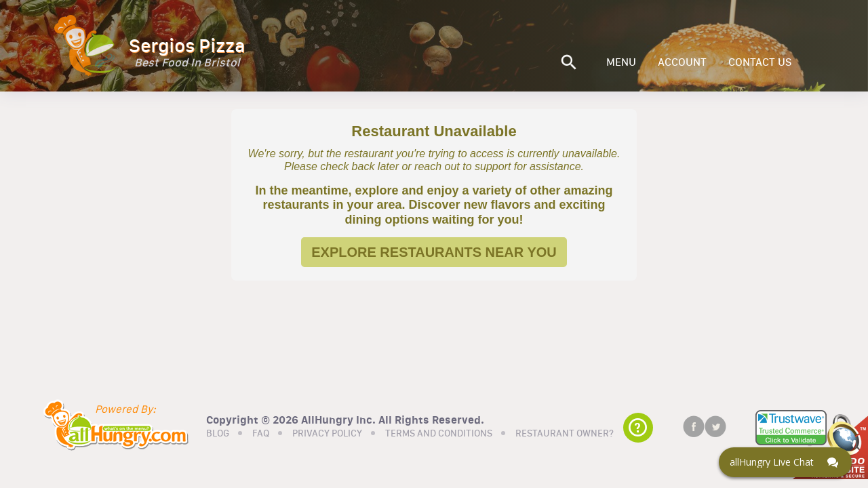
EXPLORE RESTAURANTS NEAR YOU (434, 252)
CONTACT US (760, 62)
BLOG (218, 434)
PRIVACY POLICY (327, 434)
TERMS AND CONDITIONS (439, 434)
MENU (621, 62)
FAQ (261, 434)
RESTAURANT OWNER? (565, 434)
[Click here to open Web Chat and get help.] (785, 462)
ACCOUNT (682, 62)
